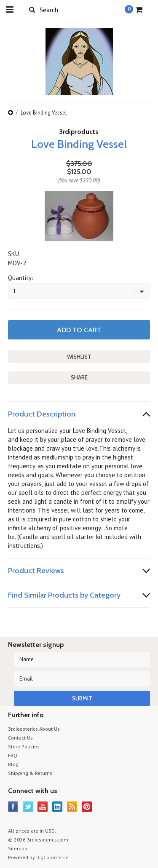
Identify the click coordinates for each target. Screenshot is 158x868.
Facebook (13, 807)
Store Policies (24, 746)
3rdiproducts (79, 132)
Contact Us (20, 738)
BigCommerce (52, 857)
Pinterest (87, 807)
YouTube (43, 807)
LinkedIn (58, 807)
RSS (72, 807)
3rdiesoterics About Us (34, 729)
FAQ (13, 755)
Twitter (28, 807)
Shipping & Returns (30, 773)
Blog (13, 764)
